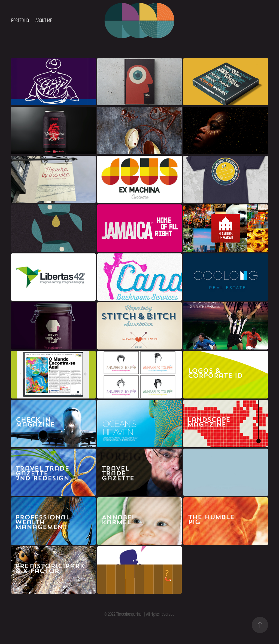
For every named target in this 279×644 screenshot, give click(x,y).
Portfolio (20, 20)
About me (44, 20)
